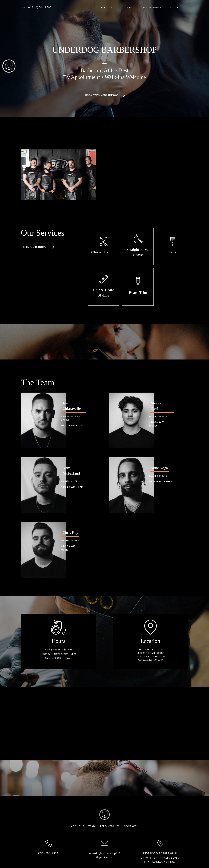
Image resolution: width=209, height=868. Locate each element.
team (82, 826)
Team (129, 7)
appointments (152, 7)
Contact (120, 826)
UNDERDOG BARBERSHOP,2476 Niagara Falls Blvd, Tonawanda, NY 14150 (150, 858)
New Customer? (25, 247)
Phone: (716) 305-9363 (37, 7)
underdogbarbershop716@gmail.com (94, 855)
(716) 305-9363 (38, 853)
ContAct (175, 7)
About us (106, 7)
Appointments (100, 826)
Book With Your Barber (102, 95)
